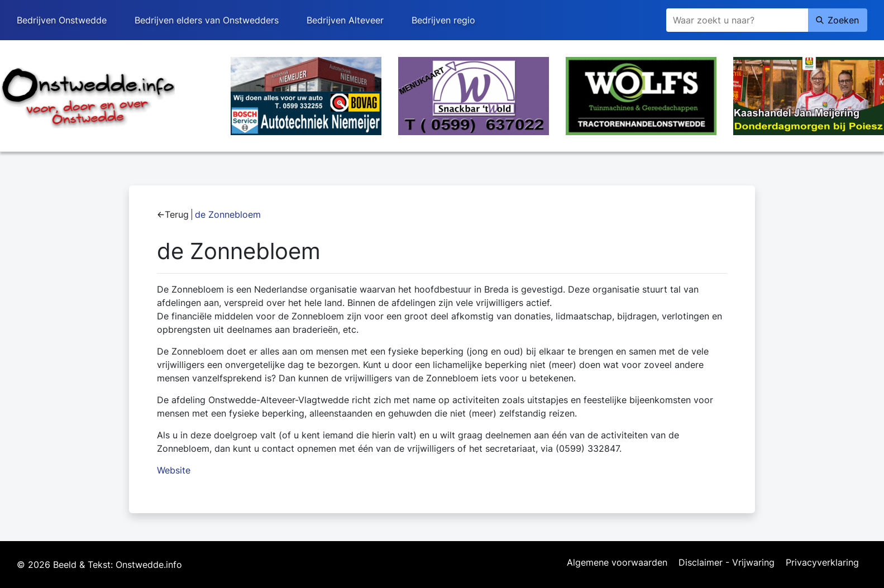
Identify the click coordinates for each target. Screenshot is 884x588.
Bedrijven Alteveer (345, 20)
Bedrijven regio (443, 20)
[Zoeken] (737, 20)
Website (174, 470)
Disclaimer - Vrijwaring (727, 563)
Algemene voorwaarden (617, 563)
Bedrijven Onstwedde (62, 20)
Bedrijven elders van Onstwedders (207, 20)
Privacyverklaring (822, 563)
